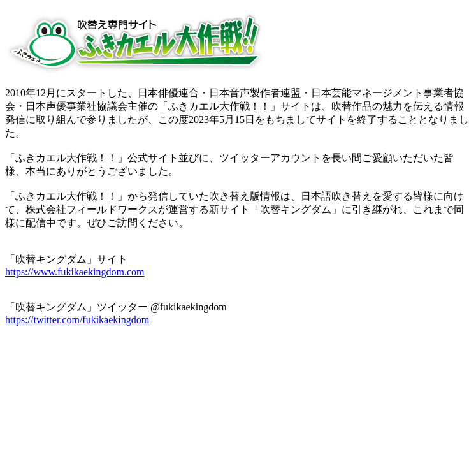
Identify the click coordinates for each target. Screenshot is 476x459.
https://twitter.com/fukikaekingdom (77, 320)
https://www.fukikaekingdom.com (75, 272)
